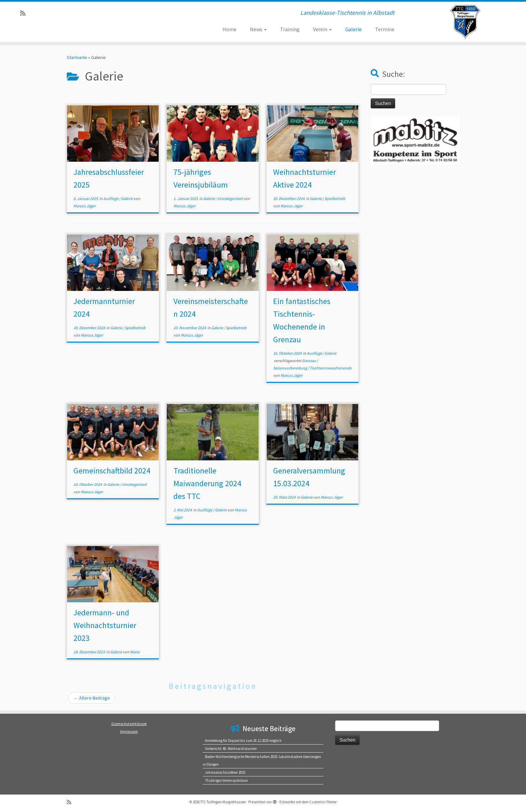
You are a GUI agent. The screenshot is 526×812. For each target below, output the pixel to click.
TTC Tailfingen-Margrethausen (223, 802)
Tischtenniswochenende (331, 368)
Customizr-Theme (323, 802)
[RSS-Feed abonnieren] (25, 13)
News (258, 29)
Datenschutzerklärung (129, 724)
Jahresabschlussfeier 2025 (225, 772)
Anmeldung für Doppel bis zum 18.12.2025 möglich (243, 741)
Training (290, 29)
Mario (135, 652)
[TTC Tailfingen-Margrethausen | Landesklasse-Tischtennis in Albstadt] (465, 22)
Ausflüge (111, 198)
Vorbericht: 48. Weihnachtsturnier (231, 749)
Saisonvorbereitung (290, 368)
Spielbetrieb (335, 198)
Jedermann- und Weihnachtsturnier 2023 (105, 625)
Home (229, 29)
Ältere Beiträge (92, 698)
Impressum (129, 731)
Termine (385, 29)
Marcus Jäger (85, 206)
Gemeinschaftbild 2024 (112, 471)
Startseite (77, 57)
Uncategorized (230, 198)
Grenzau (309, 361)
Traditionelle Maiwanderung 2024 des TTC (207, 483)
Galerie (353, 29)
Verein (322, 29)
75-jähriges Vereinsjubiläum (226, 780)
